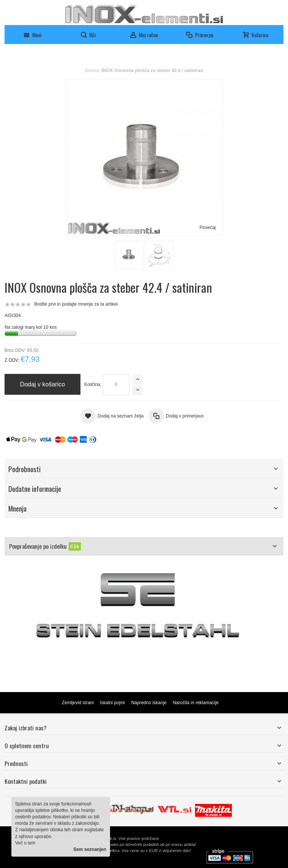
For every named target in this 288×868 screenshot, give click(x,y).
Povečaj (208, 228)
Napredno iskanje (149, 703)
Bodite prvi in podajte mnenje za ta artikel (76, 304)
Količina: (93, 385)
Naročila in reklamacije (196, 703)
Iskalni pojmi (112, 703)
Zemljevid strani (78, 703)
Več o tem (25, 843)
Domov (92, 71)
